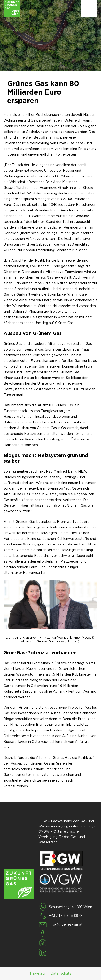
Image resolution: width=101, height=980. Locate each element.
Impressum (39, 973)
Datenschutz (61, 973)
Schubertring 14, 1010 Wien (70, 907)
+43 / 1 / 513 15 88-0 (65, 916)
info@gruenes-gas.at (66, 924)
